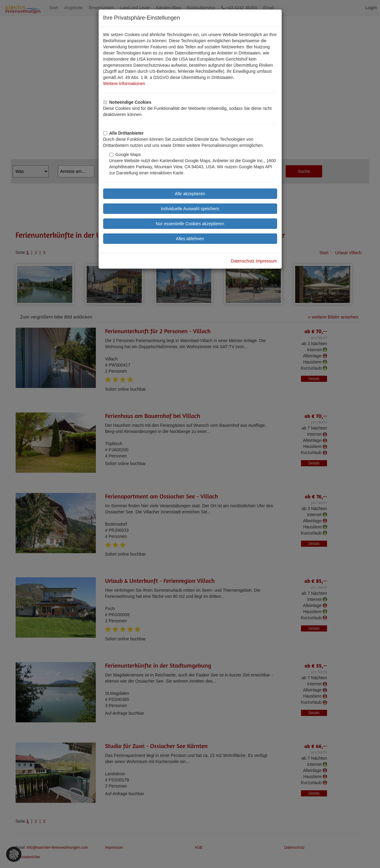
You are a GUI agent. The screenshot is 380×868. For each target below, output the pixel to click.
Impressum (266, 261)
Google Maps (125, 155)
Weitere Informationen (124, 84)
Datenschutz (243, 261)
